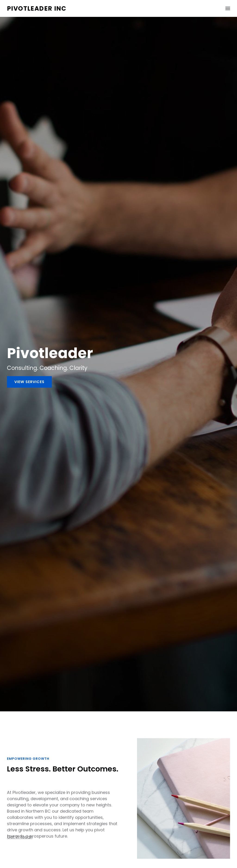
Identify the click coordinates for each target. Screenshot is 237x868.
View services (29, 382)
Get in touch (20, 839)
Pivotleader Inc (37, 8)
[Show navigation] (227, 9)
